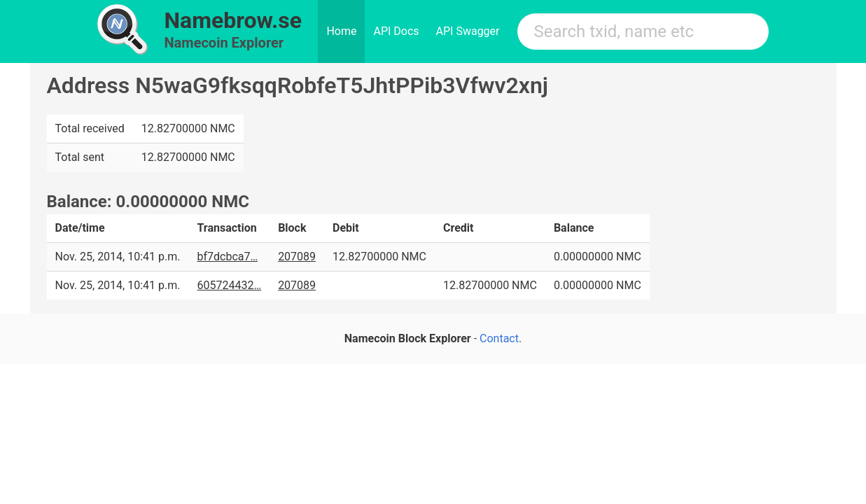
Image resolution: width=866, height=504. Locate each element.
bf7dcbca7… (227, 257)
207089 (297, 257)
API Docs (396, 31)
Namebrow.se (233, 20)
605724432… (229, 285)
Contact (499, 338)
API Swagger (468, 31)
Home (341, 31)
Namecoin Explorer (224, 43)
